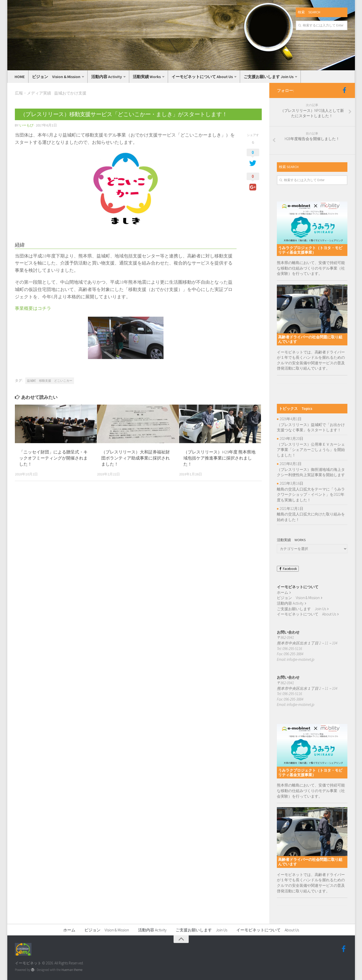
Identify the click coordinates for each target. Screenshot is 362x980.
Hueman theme (72, 970)
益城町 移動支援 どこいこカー (50, 381)
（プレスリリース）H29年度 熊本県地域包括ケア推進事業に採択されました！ (219, 458)
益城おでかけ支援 (70, 93)
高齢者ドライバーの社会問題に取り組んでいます (310, 339)
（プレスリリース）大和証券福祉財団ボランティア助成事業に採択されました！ (136, 458)
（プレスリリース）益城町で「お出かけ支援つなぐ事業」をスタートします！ (311, 427)
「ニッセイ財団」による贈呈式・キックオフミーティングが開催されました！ (53, 458)
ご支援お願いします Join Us (269, 77)
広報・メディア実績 (33, 93)
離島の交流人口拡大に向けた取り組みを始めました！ (311, 517)
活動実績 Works (147, 77)
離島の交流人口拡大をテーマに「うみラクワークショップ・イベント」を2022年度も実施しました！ (311, 495)
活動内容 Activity (107, 77)
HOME (20, 77)
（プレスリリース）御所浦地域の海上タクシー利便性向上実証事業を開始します (311, 472)
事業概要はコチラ (33, 308)
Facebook (288, 569)
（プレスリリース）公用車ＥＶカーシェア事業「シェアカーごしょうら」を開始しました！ (311, 450)
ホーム (283, 592)
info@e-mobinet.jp (301, 659)
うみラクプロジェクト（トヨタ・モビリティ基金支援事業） (310, 250)
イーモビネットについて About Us (202, 77)
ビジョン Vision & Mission (56, 77)
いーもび (26, 125)
